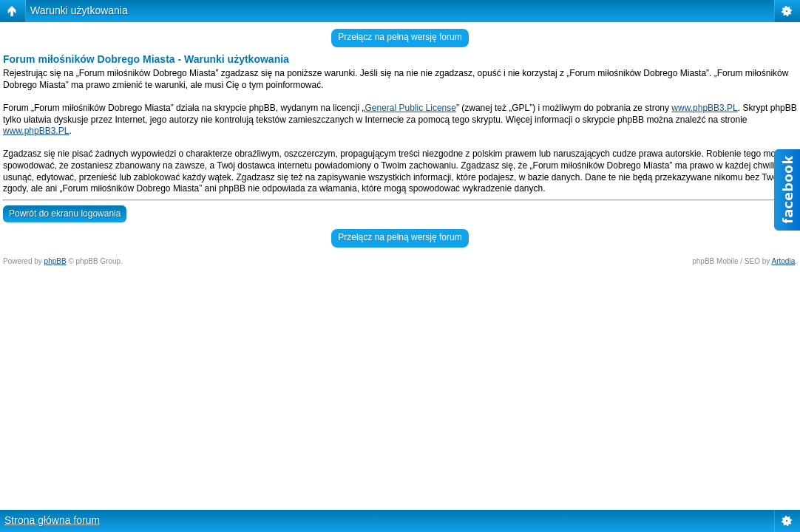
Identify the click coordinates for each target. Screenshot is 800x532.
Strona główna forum (52, 520)
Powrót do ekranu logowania (65, 214)
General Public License (411, 108)
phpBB (55, 261)
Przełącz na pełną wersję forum (400, 37)
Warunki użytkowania (79, 10)
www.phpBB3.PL (704, 108)
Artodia (784, 261)
